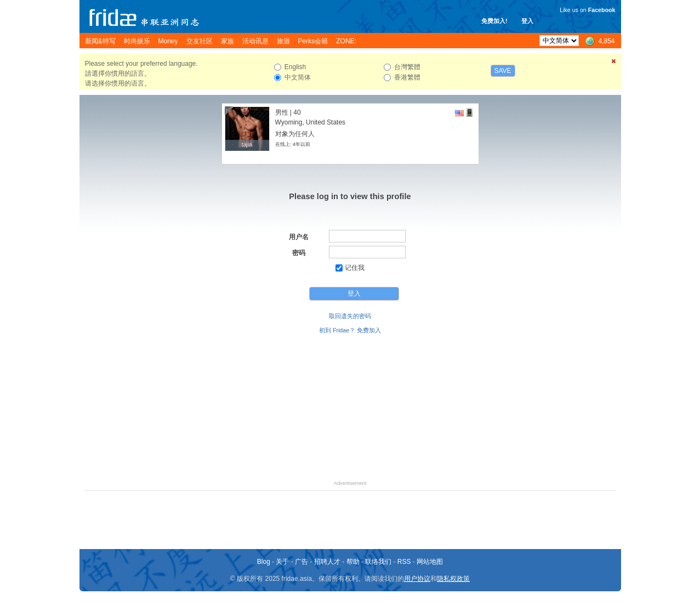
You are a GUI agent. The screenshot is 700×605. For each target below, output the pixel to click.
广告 (301, 562)
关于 (282, 562)
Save (503, 71)
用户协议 (417, 579)
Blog (264, 562)
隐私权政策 (453, 579)
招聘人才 (327, 562)
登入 (527, 21)
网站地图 (430, 562)
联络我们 (378, 562)
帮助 (353, 562)
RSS (404, 562)
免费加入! (494, 21)
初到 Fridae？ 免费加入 (350, 330)
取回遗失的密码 (350, 316)
